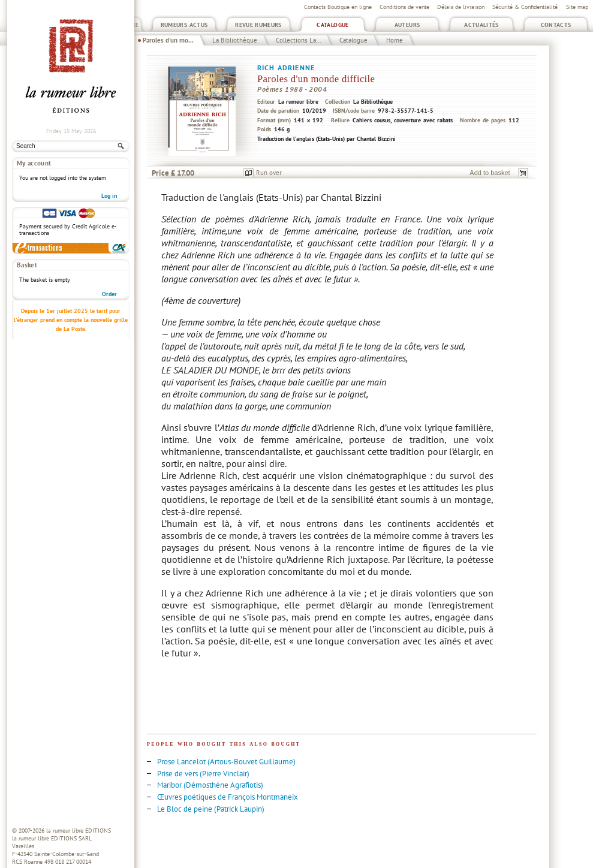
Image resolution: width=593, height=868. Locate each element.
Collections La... (298, 40)
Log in (109, 196)
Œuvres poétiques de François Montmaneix (228, 797)
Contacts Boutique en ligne (338, 7)
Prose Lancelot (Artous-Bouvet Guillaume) (226, 762)
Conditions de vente (404, 7)
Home (395, 40)
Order (109, 294)
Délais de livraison (461, 7)
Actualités (481, 25)
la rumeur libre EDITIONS (79, 831)
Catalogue (332, 25)
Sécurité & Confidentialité (525, 7)
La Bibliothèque (235, 40)
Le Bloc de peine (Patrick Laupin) (211, 809)
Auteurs (407, 25)
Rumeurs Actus (184, 25)
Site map (577, 7)
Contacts (556, 25)
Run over (269, 173)
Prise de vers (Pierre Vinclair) (203, 774)
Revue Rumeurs (258, 25)
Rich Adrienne (286, 67)
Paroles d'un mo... (168, 40)
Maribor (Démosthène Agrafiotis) (210, 785)
